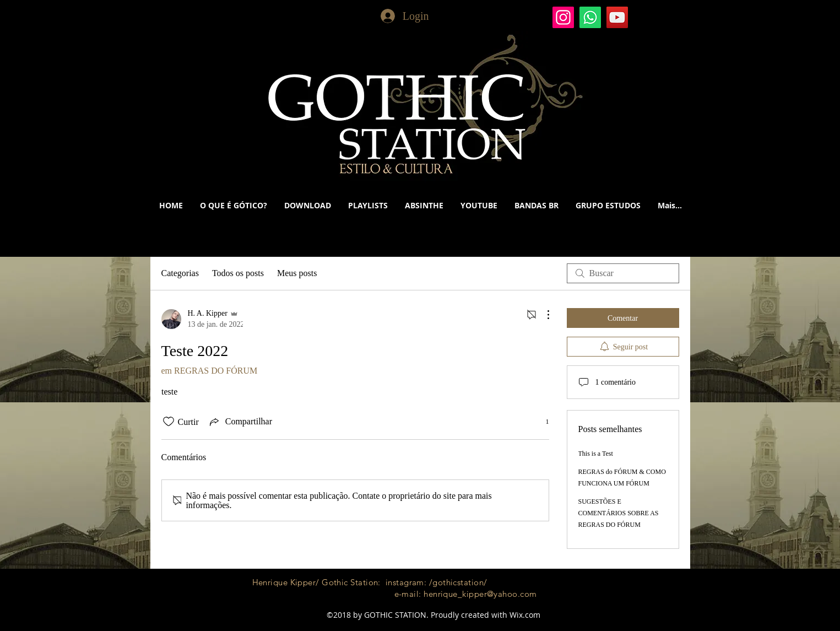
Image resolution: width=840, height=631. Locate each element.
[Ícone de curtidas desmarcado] (169, 422)
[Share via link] (240, 422)
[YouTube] (617, 17)
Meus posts (297, 273)
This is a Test (596, 454)
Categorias (180, 273)
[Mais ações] (543, 315)
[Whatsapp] (590, 17)
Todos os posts (238, 273)
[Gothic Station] (563, 17)
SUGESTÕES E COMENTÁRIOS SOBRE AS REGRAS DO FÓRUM (619, 513)
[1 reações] (541, 422)
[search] (623, 273)
